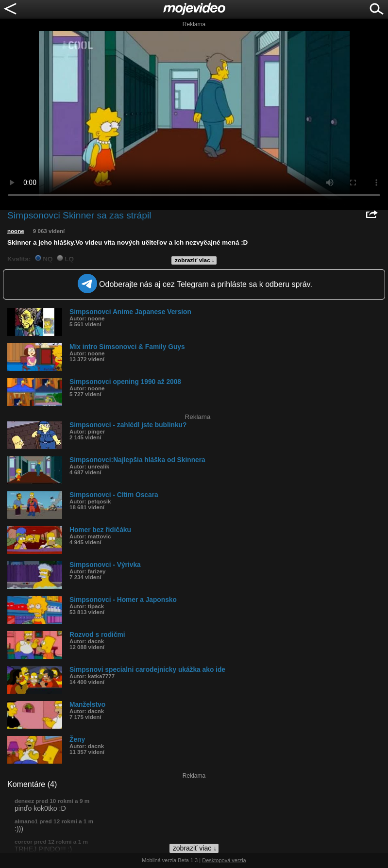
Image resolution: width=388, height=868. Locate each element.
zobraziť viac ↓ (195, 260)
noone (16, 231)
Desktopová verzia (224, 860)
